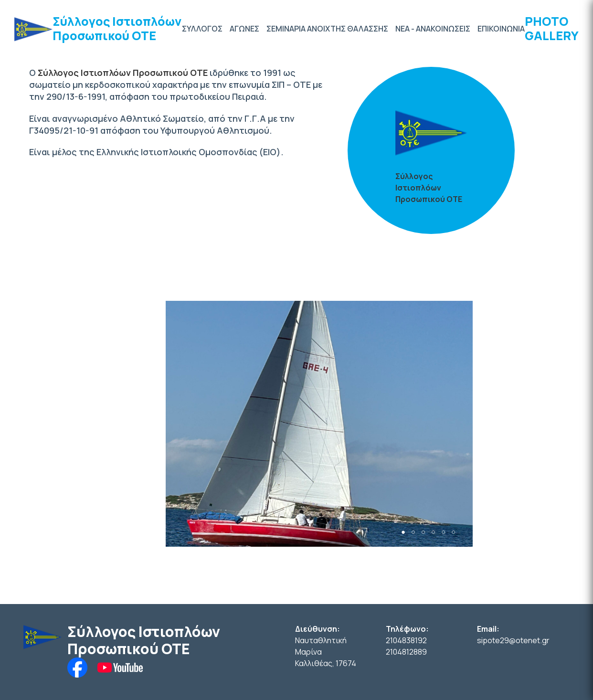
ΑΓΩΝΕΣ (244, 29)
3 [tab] (423, 532)
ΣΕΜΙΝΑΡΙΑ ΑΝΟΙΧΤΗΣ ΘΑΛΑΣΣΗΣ (327, 29)
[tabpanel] (319, 424)
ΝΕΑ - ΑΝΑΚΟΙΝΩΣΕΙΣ (433, 29)
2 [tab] (413, 532)
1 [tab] (403, 532)
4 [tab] (433, 532)
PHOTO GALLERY (552, 28)
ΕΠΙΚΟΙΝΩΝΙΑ (501, 29)
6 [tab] (453, 532)
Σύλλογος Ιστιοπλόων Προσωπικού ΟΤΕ (117, 28)
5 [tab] (443, 532)
